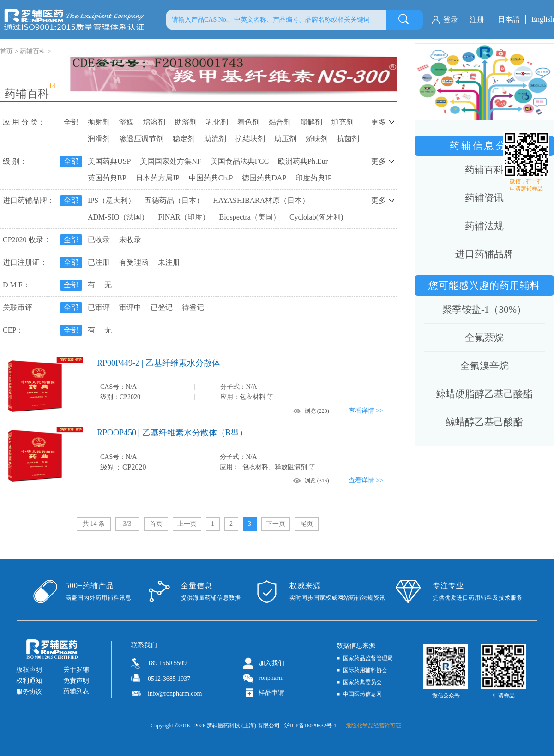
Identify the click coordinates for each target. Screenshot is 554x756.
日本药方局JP (158, 178)
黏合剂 (280, 122)
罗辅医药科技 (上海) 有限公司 (243, 726)
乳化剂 (217, 122)
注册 (477, 20)
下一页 (276, 524)
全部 (71, 122)
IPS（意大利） (111, 200)
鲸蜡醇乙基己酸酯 (484, 422)
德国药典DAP (264, 178)
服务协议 (29, 692)
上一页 (187, 524)
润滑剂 (99, 139)
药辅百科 (33, 51)
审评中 (130, 307)
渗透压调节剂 (141, 139)
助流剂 (215, 139)
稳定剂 (184, 139)
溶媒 (126, 122)
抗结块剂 (250, 139)
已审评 (99, 307)
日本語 (509, 19)
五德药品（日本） (174, 200)
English (543, 19)
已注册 (99, 262)
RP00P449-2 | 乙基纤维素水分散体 (159, 363)
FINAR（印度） (184, 217)
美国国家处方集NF (170, 161)
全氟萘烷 (484, 338)
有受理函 (134, 262)
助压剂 (285, 139)
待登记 (193, 307)
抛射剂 (99, 122)
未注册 (169, 262)
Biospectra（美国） (249, 217)
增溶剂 (154, 122)
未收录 (130, 240)
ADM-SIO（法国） (118, 217)
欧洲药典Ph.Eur (303, 161)
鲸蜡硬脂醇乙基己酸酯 (484, 394)
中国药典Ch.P (211, 178)
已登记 (162, 307)
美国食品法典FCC (240, 161)
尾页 (307, 524)
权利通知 (29, 681)
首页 (156, 524)
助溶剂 (186, 122)
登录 (451, 20)
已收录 (99, 240)
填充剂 (343, 122)
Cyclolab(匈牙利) (316, 217)
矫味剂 (317, 139)
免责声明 (76, 681)
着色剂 (248, 122)
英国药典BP (107, 178)
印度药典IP (313, 178)
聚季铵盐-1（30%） (484, 310)
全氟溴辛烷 (485, 366)
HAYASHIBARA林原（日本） (261, 200)
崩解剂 (311, 122)
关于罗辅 (76, 670)
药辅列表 (76, 691)
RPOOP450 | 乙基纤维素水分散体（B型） (172, 433)
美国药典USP (109, 161)
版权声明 (29, 670)
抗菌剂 (348, 139)
